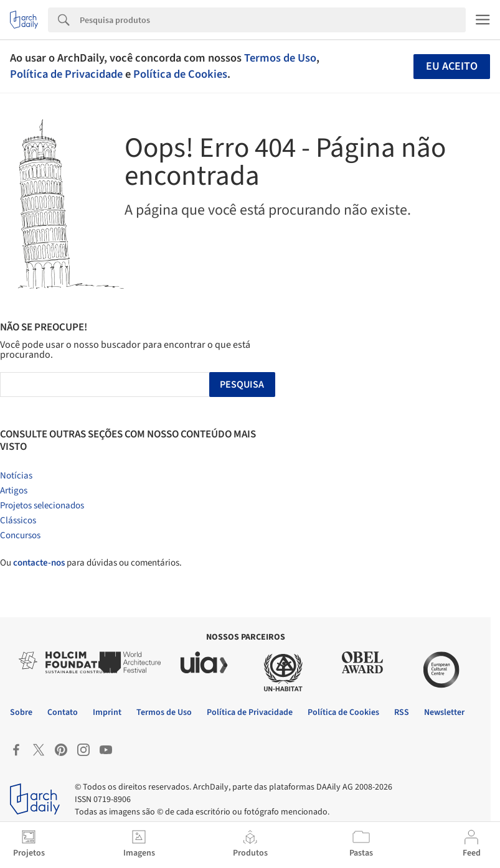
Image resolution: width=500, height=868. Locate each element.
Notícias (16, 476)
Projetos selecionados (42, 506)
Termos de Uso (280, 58)
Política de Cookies (180, 74)
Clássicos (18, 520)
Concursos (20, 535)
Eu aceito (452, 66)
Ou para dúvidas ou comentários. (91, 563)
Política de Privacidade (66, 74)
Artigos (14, 491)
